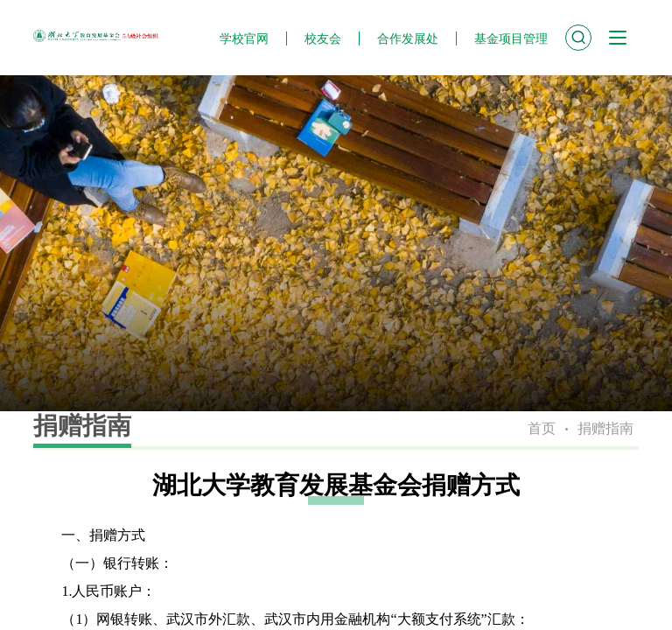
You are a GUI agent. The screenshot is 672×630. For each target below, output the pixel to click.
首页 (542, 428)
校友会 (323, 38)
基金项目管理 (511, 38)
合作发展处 (408, 38)
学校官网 (244, 38)
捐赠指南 (605, 428)
